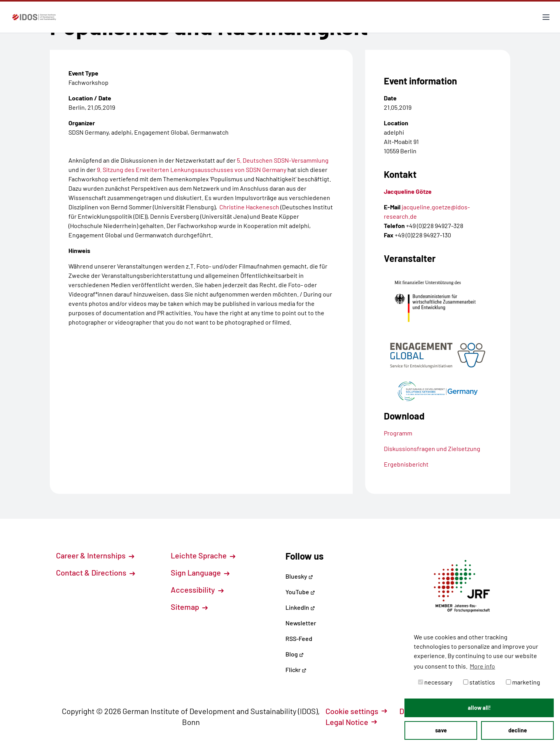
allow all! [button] (479, 708)
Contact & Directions (95, 572)
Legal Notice (351, 722)
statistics (479, 682)
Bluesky (299, 576)
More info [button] (482, 666)
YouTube (300, 592)
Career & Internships (95, 555)
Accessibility (197, 590)
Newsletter (301, 623)
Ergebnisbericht (406, 464)
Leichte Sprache (203, 555)
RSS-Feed (299, 638)
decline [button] (518, 730)
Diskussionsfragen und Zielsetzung (432, 448)
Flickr (296, 670)
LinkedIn (300, 607)
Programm (398, 433)
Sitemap (189, 607)
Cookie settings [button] (356, 711)
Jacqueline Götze (408, 191)
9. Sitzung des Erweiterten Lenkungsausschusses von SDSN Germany (192, 169)
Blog (295, 654)
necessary (435, 682)
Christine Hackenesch (249, 207)
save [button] (441, 730)
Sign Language (200, 572)
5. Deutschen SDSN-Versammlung (283, 160)
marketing (523, 682)
